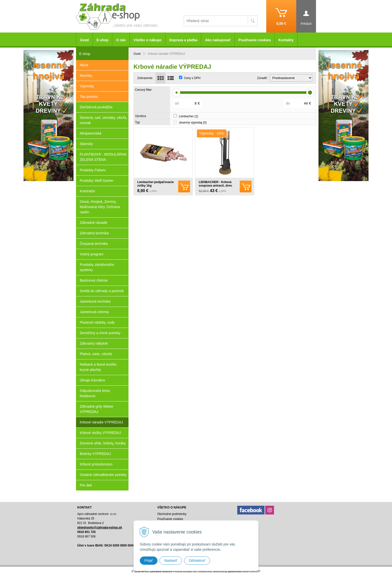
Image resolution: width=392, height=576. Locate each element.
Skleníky (86, 144)
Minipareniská (90, 133)
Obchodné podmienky (172, 514)
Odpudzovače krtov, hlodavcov (95, 393)
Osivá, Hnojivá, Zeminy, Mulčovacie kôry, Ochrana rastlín (100, 207)
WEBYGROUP (251, 571)
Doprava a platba (183, 40)
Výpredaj (87, 86)
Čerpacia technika (94, 244)
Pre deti (86, 485)
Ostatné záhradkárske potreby (103, 475)
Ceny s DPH (192, 78)
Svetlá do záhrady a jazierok (102, 291)
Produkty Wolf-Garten (96, 181)
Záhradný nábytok (94, 343)
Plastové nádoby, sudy (97, 322)
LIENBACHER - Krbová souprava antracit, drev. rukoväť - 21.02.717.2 (216, 186)
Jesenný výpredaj (193, 123)
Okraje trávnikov (92, 380)
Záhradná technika (94, 233)
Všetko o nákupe (147, 40)
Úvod (84, 40)
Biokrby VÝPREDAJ (95, 454)
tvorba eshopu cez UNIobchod (193, 571)
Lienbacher (188, 116)
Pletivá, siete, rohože (96, 354)
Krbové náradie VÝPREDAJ (101, 422)
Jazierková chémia (94, 312)
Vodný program (92, 254)
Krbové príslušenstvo (96, 464)
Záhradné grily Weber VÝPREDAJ (96, 409)
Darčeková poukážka (96, 107)
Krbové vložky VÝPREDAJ (100, 433)
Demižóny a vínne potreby (100, 333)
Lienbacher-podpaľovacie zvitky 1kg (155, 184)
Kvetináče (87, 191)
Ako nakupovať (218, 40)
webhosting (220, 571)
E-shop (102, 40)
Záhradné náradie (94, 223)
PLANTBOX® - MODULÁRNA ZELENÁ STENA (103, 157)
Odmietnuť (197, 560)
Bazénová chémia (94, 280)
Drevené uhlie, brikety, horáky (103, 443)
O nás (121, 40)
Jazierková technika (95, 301)
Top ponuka (89, 97)
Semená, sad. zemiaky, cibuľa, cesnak (103, 120)
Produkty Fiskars (93, 170)
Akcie (84, 65)
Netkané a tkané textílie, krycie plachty (98, 367)
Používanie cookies (255, 40)
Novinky (86, 76)
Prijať (149, 560)
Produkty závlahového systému (97, 267)
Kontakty (286, 40)
